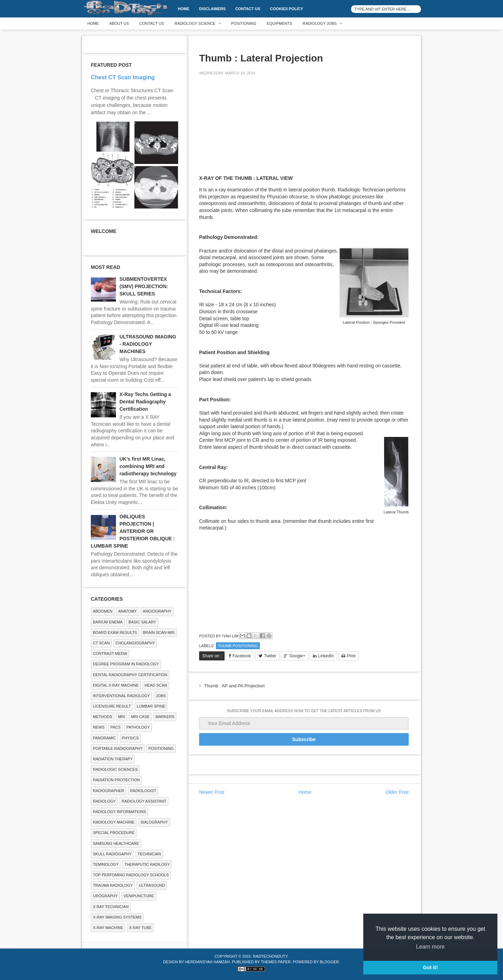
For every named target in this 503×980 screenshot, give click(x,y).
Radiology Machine (114, 822)
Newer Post (212, 792)
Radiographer (108, 791)
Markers (165, 717)
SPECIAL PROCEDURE (114, 833)
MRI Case (140, 717)
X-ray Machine (108, 928)
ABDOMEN (103, 611)
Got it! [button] (430, 967)
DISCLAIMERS (212, 9)
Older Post (397, 792)
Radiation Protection (116, 780)
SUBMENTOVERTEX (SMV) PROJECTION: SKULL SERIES (144, 286)
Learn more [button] (430, 947)
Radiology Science (195, 23)
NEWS (99, 727)
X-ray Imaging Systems (117, 917)
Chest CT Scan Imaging (123, 77)
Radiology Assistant (144, 801)
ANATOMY (128, 611)
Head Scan (156, 685)
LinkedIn (326, 656)
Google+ (297, 656)
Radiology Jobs (320, 23)
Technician (149, 854)
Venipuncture (139, 896)
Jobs (161, 696)
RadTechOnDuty (270, 956)
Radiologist (143, 791)
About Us (119, 23)
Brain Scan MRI (159, 632)
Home (184, 9)
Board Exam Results (115, 632)
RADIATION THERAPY (113, 759)
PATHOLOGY (138, 727)
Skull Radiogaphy (112, 854)
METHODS (103, 717)
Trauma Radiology (113, 885)
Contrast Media (110, 653)
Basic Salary (142, 622)
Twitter (270, 656)
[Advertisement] (251, 130)
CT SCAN (101, 643)
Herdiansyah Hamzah (207, 962)
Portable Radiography (118, 748)
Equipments (280, 23)
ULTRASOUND (152, 885)
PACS (115, 727)
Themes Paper (276, 962)
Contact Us (248, 9)
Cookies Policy (287, 9)
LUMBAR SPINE (151, 706)
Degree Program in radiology (126, 664)
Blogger (329, 962)
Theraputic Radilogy (147, 864)
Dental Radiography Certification (130, 675)
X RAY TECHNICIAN (111, 907)
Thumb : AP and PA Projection (234, 686)
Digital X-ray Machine (116, 685)
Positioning (244, 23)
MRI (122, 717)
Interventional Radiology (121, 696)
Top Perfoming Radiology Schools (131, 875)
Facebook (242, 656)
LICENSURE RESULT (112, 706)
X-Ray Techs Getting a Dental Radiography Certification (145, 402)
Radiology (104, 801)
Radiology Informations (119, 812)
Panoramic (104, 738)
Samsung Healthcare (116, 843)
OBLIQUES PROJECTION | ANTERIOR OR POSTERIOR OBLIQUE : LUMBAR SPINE (133, 531)
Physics (130, 738)
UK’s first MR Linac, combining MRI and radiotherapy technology (148, 466)
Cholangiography (135, 643)
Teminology (106, 864)
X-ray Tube (140, 928)
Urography (105, 896)
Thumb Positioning (238, 646)
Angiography (157, 611)
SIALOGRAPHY (154, 822)
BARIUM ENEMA (108, 622)
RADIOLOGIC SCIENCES (115, 769)
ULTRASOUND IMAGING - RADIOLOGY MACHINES (148, 344)
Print (351, 656)
